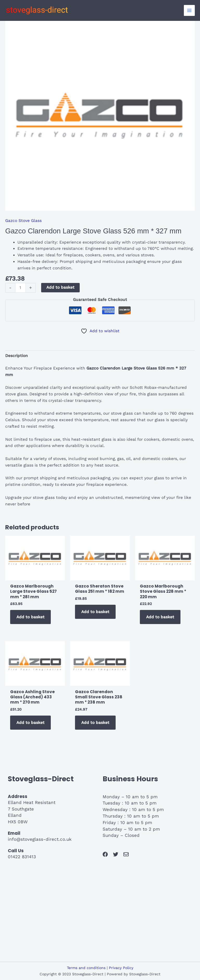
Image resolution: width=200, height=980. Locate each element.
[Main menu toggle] (189, 10)
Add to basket (60, 287)
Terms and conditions (86, 968)
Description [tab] (17, 356)
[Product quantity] (20, 288)
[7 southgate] (100, 912)
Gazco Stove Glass (23, 221)
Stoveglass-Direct (41, 779)
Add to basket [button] (30, 617)
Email (14, 833)
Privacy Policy (121, 968)
